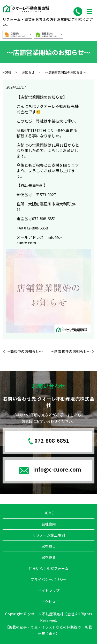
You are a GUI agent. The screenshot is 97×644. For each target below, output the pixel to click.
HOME (7, 72)
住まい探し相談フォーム (49, 568)
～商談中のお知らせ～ (25, 351)
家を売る (49, 557)
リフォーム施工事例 (49, 535)
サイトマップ (49, 591)
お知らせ (28, 72)
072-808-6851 (52, 441)
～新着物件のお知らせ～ (71, 351)
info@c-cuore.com (57, 469)
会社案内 (49, 524)
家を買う (49, 546)
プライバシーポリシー (49, 579)
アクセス (48, 602)
